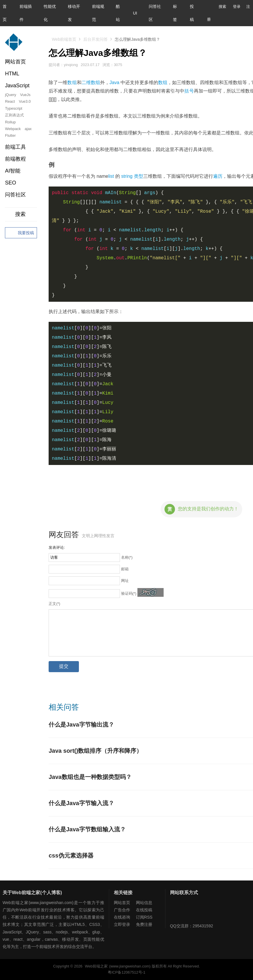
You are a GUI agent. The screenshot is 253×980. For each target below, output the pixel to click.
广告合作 (122, 910)
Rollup (10, 122)
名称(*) (127, 557)
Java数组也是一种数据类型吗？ (90, 777)
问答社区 (15, 195)
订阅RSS (144, 917)
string (127, 176)
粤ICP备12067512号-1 (126, 972)
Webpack (13, 129)
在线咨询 (122, 917)
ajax (28, 129)
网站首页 (15, 62)
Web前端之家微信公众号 (176, 911)
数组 (72, 82)
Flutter (10, 135)
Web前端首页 (64, 39)
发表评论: (57, 547)
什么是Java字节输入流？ (81, 803)
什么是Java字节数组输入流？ (87, 829)
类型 (139, 176)
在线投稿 (144, 910)
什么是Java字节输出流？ (81, 725)
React (10, 101)
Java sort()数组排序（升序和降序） (95, 751)
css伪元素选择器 (71, 855)
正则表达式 (14, 115)
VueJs (25, 95)
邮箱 (125, 569)
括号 (189, 91)
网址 (125, 581)
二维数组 (91, 82)
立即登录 (122, 924)
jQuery (10, 95)
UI (135, 13)
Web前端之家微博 (196, 911)
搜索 (218, 7)
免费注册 (144, 924)
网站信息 (144, 903)
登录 (237, 7)
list (111, 176)
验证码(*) (129, 593)
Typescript (14, 108)
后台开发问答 (95, 39)
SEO (10, 183)
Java (114, 82)
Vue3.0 (25, 101)
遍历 (218, 176)
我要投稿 (21, 233)
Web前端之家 (96, 966)
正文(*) (54, 604)
